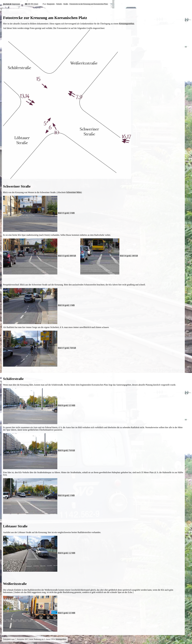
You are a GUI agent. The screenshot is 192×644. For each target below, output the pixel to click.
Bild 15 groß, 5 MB (66, 213)
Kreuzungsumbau (127, 24)
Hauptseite (51, 4)
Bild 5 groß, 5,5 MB (67, 613)
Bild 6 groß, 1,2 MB (67, 553)
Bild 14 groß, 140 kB (129, 256)
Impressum (16, 4)
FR (32, 4)
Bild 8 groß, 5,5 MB (67, 405)
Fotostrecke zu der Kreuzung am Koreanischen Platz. (89, 4)
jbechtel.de (7, 4)
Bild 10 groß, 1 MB (66, 495)
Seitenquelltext (61, 639)
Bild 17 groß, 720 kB (67, 348)
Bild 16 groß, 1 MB (66, 305)
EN (29, 4)
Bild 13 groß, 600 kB (67, 256)
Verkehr (59, 4)
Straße (66, 4)
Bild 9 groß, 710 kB (66, 450)
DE (26, 4)
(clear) (36, 4)
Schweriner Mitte (74, 192)
